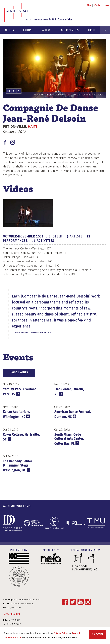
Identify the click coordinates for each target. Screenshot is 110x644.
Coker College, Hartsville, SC (21, 437)
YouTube (80, 602)
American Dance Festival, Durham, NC (73, 415)
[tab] (19, 373)
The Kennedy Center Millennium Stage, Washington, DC (17, 466)
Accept (99, 636)
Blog (89, 5)
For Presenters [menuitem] (69, 30)
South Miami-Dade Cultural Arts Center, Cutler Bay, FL (69, 439)
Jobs (107, 5)
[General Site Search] (105, 30)
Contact (98, 5)
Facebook (65, 602)
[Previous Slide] (14, 91)
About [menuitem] (92, 30)
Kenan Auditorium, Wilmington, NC (16, 415)
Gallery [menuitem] (46, 30)
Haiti (32, 127)
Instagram (88, 602)
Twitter (73, 602)
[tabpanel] (54, 431)
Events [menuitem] (27, 30)
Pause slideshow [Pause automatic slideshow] (9, 91)
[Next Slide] (19, 91)
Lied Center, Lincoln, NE (69, 392)
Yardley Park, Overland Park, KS (20, 392)
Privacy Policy (61, 634)
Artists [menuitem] (9, 30)
